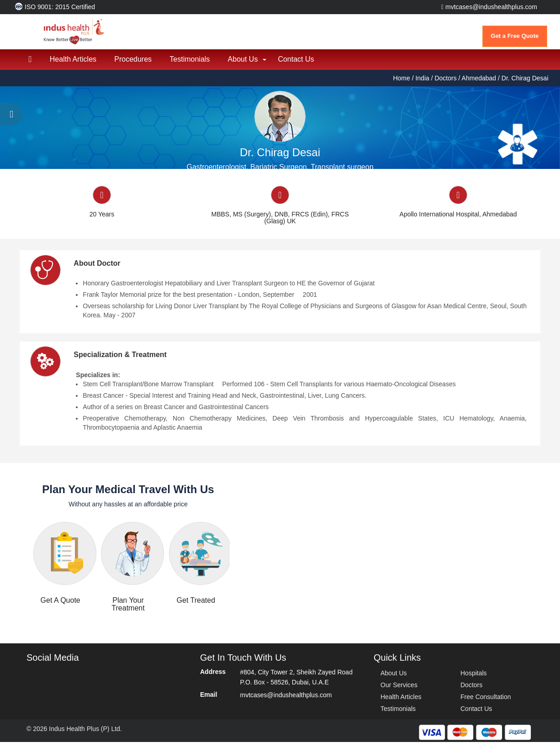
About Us (244, 64)
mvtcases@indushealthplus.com (489, 7)
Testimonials (191, 64)
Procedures (134, 64)
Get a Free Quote (515, 36)
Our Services (399, 690)
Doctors (445, 83)
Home (402, 83)
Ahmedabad (479, 83)
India (422, 83)
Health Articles (74, 64)
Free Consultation (486, 702)
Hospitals (474, 678)
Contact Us (298, 64)
